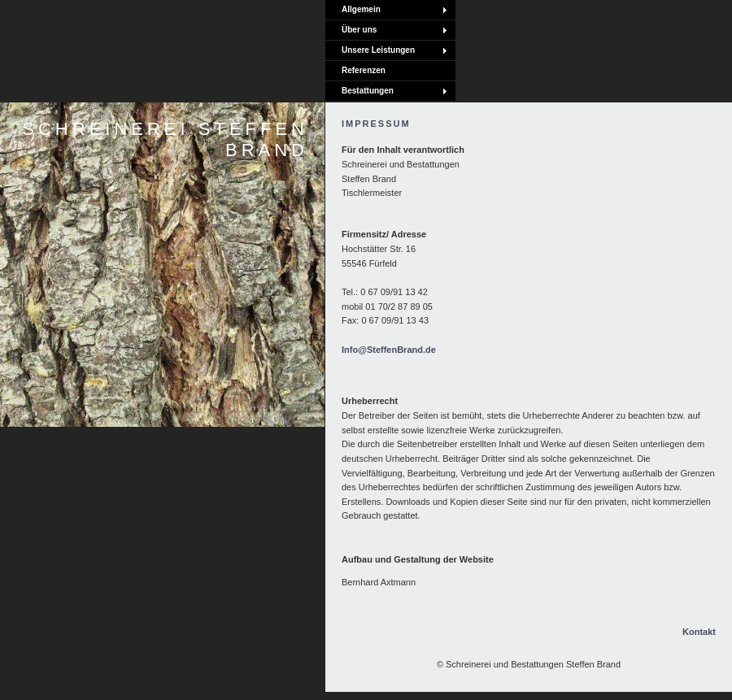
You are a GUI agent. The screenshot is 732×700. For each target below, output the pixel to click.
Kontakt (699, 632)
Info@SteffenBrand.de (389, 350)
